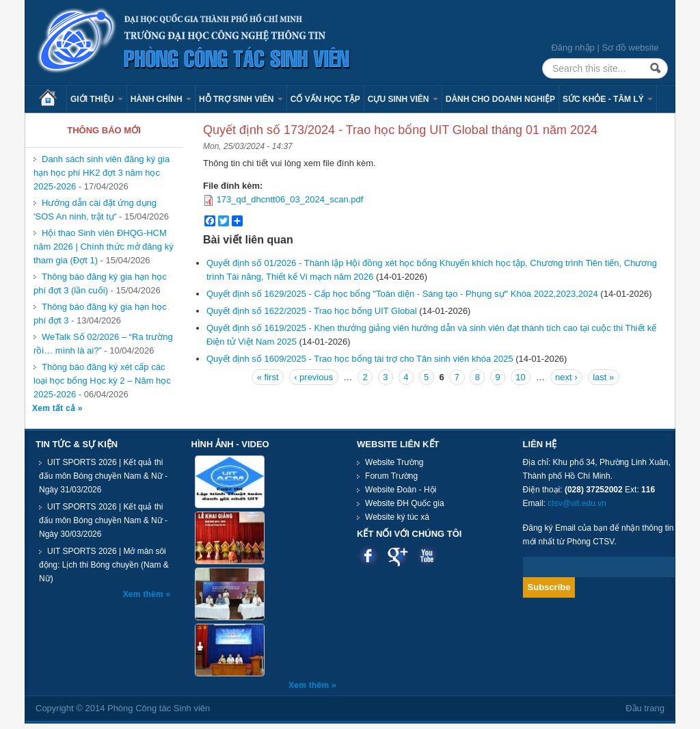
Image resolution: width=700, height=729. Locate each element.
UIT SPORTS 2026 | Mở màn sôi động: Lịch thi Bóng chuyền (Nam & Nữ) (104, 565)
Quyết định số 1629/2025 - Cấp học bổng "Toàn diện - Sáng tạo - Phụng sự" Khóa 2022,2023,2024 (402, 294)
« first (268, 377)
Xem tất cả (55, 408)
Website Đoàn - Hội (401, 490)
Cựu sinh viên (403, 99)
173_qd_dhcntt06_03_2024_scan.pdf (290, 199)
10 (520, 377)
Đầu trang (645, 708)
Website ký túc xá (397, 517)
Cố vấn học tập (325, 99)
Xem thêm (145, 594)
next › (566, 377)
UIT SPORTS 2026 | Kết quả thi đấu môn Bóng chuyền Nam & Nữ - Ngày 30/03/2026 (103, 520)
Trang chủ (53, 99)
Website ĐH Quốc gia (405, 503)
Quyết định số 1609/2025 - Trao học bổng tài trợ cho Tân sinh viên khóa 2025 (360, 359)
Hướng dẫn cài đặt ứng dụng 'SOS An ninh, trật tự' (95, 210)
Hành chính (161, 99)
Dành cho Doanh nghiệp (500, 99)
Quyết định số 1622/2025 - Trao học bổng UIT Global (312, 311)
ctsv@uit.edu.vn (577, 503)
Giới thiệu (97, 99)
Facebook (368, 556)
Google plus (398, 556)
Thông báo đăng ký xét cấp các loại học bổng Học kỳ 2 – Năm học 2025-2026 (102, 381)
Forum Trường (391, 476)
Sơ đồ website (630, 48)
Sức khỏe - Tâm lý (608, 99)
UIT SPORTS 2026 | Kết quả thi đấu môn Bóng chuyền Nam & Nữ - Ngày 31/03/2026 (103, 476)
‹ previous (313, 377)
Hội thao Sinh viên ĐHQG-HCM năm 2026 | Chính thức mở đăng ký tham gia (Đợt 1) (104, 247)
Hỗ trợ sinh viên (241, 99)
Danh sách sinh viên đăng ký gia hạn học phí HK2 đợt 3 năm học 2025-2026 (102, 173)
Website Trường (394, 462)
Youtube (427, 556)
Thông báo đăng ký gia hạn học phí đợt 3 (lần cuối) (100, 283)
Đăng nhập (573, 48)
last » (603, 377)
